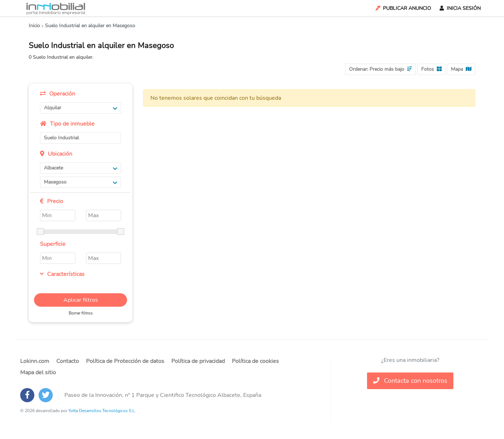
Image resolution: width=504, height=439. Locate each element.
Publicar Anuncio (403, 8)
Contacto (68, 361)
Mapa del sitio (38, 372)
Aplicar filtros (81, 300)
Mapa (461, 69)
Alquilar (81, 108)
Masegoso (81, 182)
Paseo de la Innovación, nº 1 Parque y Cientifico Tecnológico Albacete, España (163, 395)
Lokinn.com (35, 361)
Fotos (431, 69)
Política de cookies (255, 361)
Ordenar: (380, 69)
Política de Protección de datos (125, 361)
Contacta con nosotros (410, 381)
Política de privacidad (198, 361)
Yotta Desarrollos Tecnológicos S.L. (102, 411)
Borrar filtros (81, 313)
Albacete (81, 168)
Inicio (34, 26)
